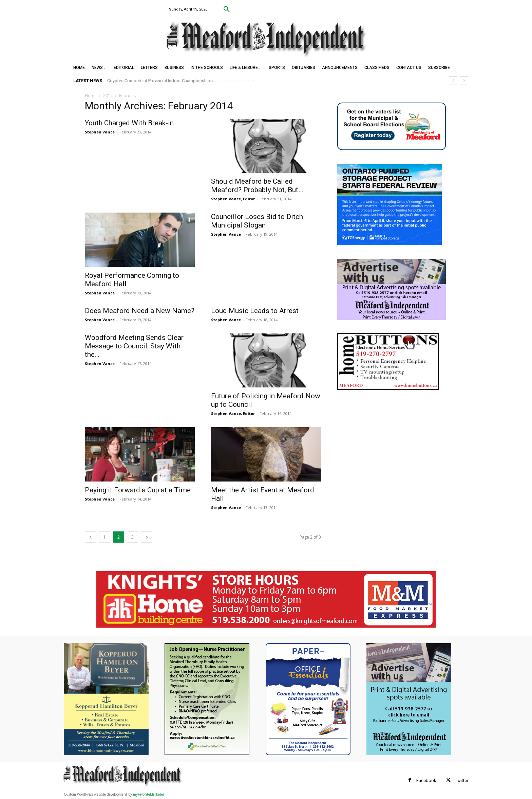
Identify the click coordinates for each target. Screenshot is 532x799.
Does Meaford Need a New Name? (140, 311)
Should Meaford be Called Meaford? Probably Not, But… (257, 186)
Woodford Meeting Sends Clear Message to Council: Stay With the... (134, 346)
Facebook (426, 780)
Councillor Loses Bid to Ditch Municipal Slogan (257, 221)
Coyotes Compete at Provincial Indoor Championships (160, 81)
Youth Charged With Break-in (129, 123)
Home (91, 96)
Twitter (462, 780)
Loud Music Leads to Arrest (255, 311)
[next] (464, 81)
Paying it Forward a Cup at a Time (138, 490)
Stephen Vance (100, 132)
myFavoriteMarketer (149, 794)
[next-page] (147, 537)
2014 (108, 96)
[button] (227, 10)
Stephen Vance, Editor (233, 199)
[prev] (453, 81)
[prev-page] (91, 537)
